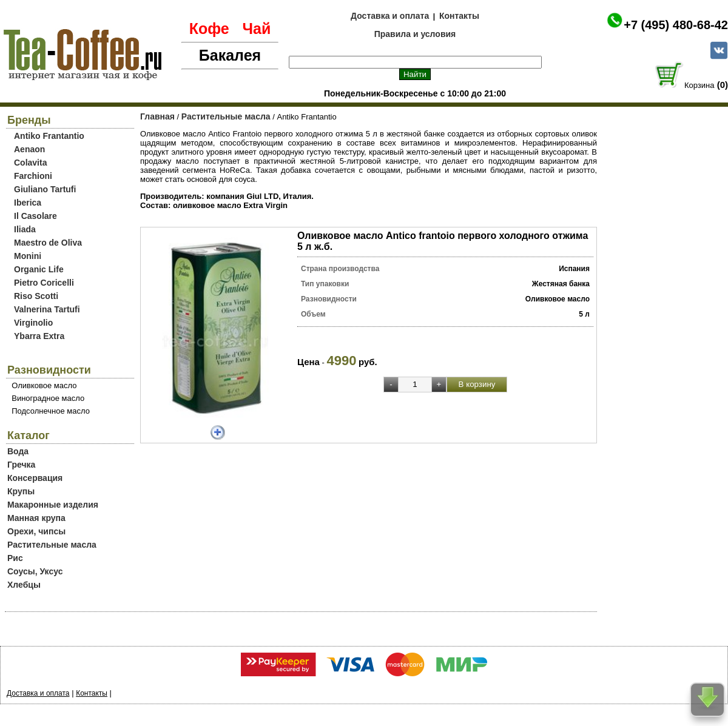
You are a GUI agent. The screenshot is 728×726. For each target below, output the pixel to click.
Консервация (35, 478)
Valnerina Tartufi (47, 309)
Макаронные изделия (53, 505)
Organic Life (39, 269)
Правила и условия (415, 34)
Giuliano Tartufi (45, 189)
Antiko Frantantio (49, 136)
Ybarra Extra (39, 336)
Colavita (30, 163)
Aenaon (29, 149)
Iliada (25, 229)
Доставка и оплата (390, 16)
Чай (256, 29)
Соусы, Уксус (35, 571)
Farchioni (33, 176)
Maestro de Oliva (48, 243)
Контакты (459, 16)
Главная (157, 116)
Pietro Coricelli (44, 283)
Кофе (209, 29)
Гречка (21, 465)
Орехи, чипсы (36, 531)
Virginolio (33, 323)
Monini (28, 256)
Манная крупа (36, 518)
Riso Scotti (36, 296)
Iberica (28, 203)
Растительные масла (52, 545)
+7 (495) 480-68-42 (676, 25)
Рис (15, 558)
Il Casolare (35, 216)
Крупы (21, 491)
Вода (18, 451)
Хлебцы (24, 585)
